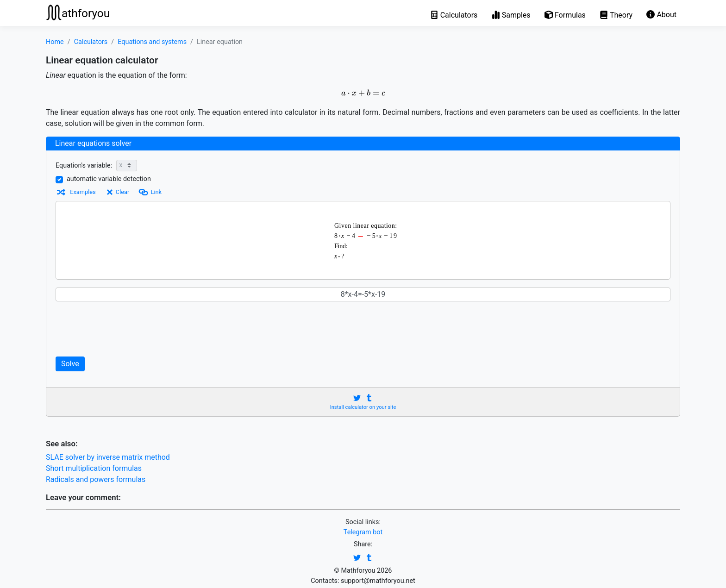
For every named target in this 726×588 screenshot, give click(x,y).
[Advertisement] (233, 329)
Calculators (91, 42)
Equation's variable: (84, 166)
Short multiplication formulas (94, 468)
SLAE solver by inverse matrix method (108, 457)
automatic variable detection (109, 179)
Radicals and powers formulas (96, 479)
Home (55, 42)
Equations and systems (152, 42)
